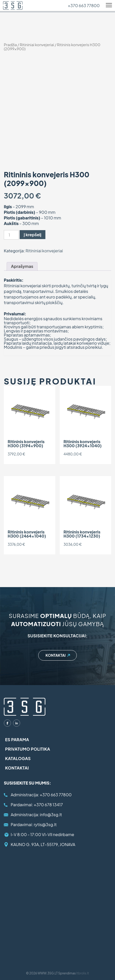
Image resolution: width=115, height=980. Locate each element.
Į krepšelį (33, 235)
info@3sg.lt (36, 815)
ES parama (17, 740)
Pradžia (10, 45)
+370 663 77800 (84, 6)
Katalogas (18, 758)
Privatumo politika (28, 749)
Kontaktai (56, 655)
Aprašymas (22, 266)
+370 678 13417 (37, 805)
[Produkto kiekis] (11, 235)
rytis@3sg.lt (34, 824)
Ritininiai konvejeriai (37, 45)
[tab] (22, 266)
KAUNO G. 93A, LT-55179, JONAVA (43, 844)
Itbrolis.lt (83, 973)
